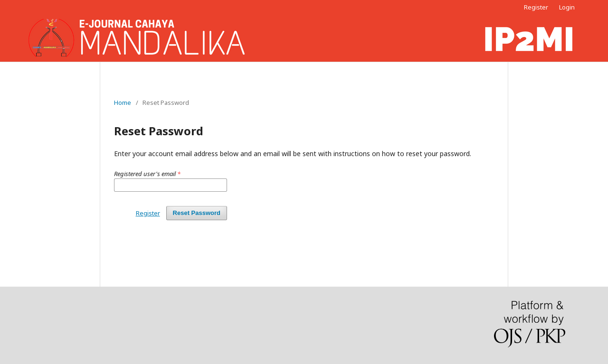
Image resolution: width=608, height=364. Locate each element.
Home (123, 103)
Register (536, 7)
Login (567, 7)
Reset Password (197, 213)
